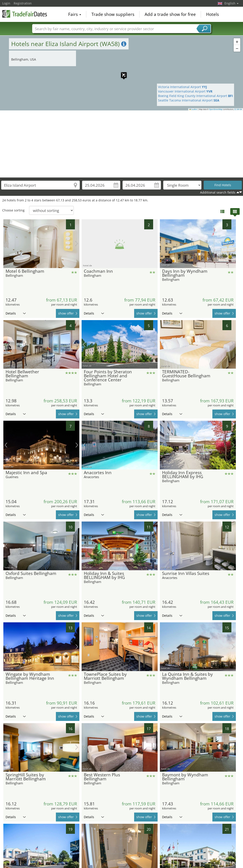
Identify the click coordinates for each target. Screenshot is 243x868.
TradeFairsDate (25, 14)
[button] (122, 73)
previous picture (6, 244)
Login (6, 3)
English (231, 3)
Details (16, 313)
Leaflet (193, 109)
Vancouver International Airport (185, 91)
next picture (77, 244)
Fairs (75, 14)
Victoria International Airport (183, 87)
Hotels (212, 14)
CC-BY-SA (238, 109)
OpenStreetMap (216, 109)
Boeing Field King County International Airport (195, 96)
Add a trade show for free (170, 14)
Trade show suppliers (113, 14)
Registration (23, 3)
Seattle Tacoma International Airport (189, 100)
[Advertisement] (122, 144)
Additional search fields (218, 192)
